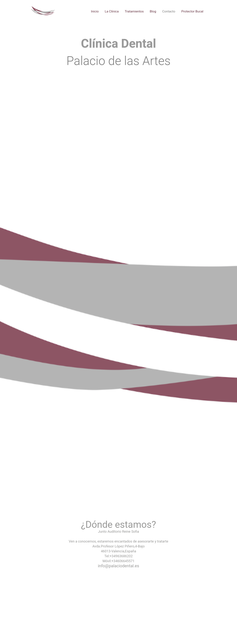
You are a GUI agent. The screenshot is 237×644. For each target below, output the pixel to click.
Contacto (169, 11)
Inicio (95, 11)
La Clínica (112, 11)
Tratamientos (134, 11)
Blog (153, 11)
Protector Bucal (192, 11)
